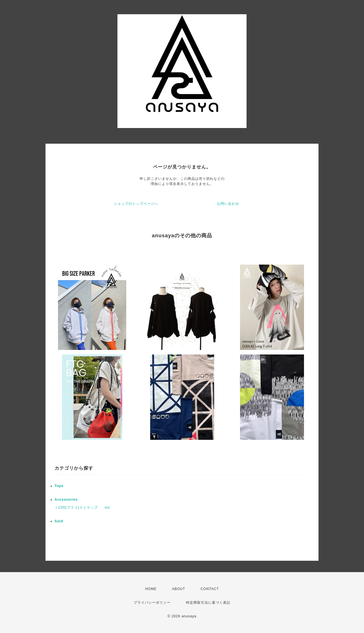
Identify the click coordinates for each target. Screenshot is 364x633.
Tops (59, 486)
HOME (151, 589)
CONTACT (210, 589)
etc (107, 508)
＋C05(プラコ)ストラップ (76, 508)
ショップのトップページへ (136, 204)
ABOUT (179, 589)
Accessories (66, 500)
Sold (59, 521)
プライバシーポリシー (152, 603)
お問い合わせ (228, 204)
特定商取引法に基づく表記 (208, 603)
